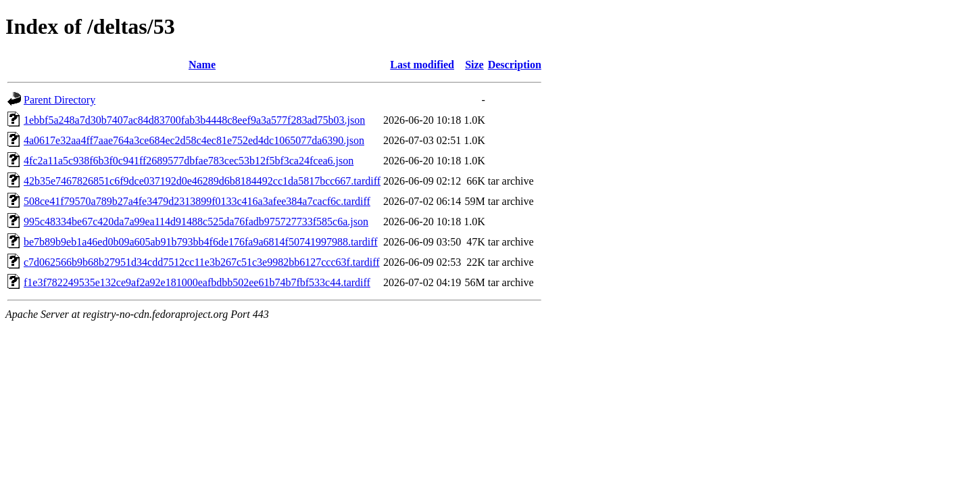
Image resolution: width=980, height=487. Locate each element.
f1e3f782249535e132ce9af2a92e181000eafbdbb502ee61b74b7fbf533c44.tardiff (197, 282)
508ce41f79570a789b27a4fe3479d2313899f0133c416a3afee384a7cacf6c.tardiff (197, 201)
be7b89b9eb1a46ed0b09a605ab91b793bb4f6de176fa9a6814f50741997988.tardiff (201, 242)
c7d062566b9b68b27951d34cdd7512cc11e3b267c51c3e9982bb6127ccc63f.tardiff (202, 262)
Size (474, 65)
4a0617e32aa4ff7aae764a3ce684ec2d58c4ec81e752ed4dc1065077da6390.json (194, 140)
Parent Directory (59, 100)
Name (202, 65)
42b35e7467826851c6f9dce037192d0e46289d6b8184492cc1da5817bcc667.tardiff (202, 181)
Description (515, 65)
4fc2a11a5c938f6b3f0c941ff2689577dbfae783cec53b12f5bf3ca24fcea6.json (189, 161)
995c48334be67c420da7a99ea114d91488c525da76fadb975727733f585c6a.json (196, 222)
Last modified (422, 65)
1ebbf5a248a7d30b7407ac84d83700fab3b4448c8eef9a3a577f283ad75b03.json (194, 120)
